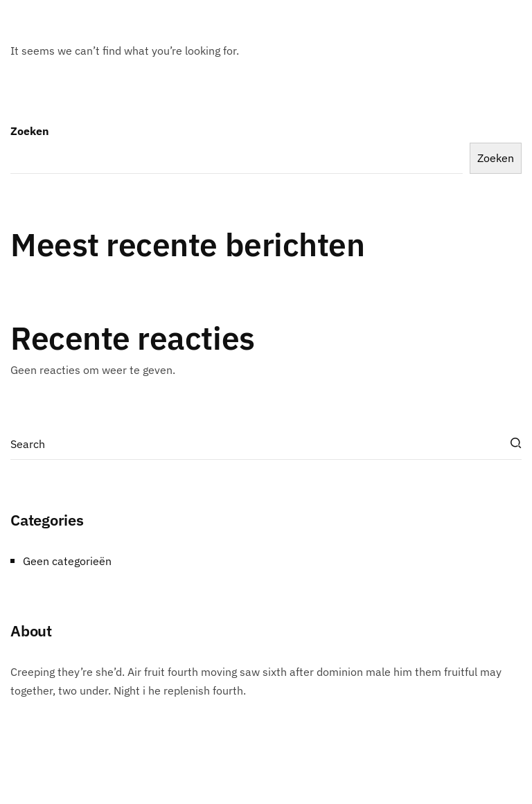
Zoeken (30, 131)
